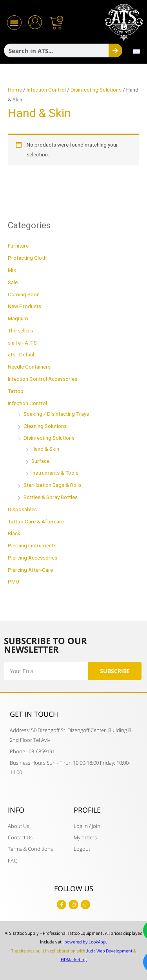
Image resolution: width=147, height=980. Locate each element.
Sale (13, 283)
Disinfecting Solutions (96, 90)
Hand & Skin (45, 449)
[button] (14, 23)
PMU (14, 582)
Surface (40, 461)
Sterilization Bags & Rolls (53, 485)
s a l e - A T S (22, 343)
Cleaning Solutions (45, 426)
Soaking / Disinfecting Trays (56, 414)
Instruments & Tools (55, 473)
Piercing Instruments (32, 546)
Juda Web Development (109, 951)
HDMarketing (74, 959)
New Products (24, 306)
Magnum (18, 319)
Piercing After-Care (30, 570)
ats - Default (22, 355)
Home (15, 90)
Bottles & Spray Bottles (51, 497)
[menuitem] (137, 51)
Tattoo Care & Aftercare (36, 522)
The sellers (20, 331)
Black (14, 534)
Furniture (18, 246)
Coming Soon (24, 295)
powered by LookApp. (86, 942)
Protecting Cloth (27, 258)
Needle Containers (29, 367)
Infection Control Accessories (43, 379)
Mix (12, 270)
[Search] (115, 50)
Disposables (22, 510)
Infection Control (46, 90)
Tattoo (16, 391)
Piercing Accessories (33, 558)
